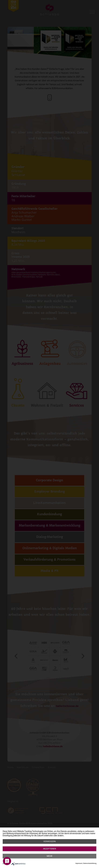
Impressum (79, 863)
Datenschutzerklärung (90, 863)
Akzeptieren (49, 859)
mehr (82, 859)
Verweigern (17, 859)
